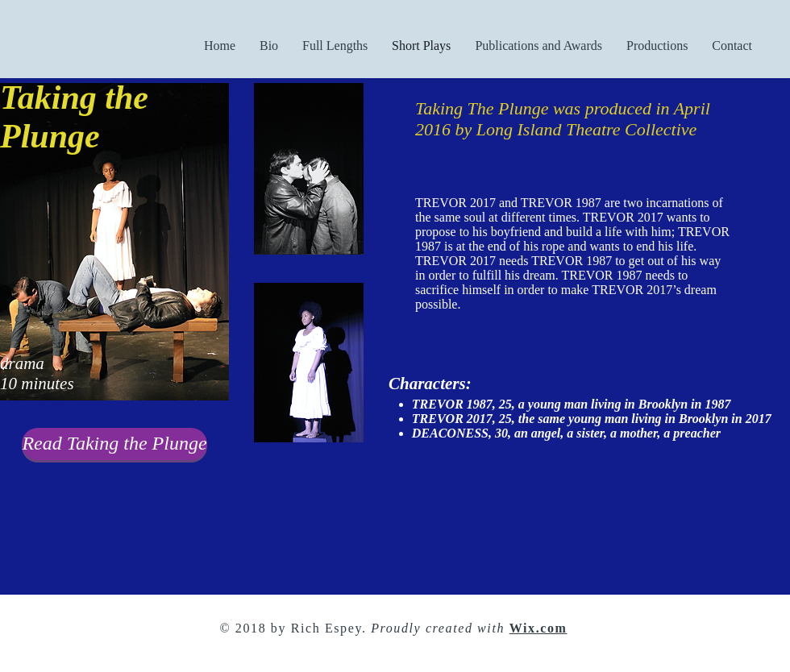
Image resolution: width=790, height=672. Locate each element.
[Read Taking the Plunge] (114, 444)
